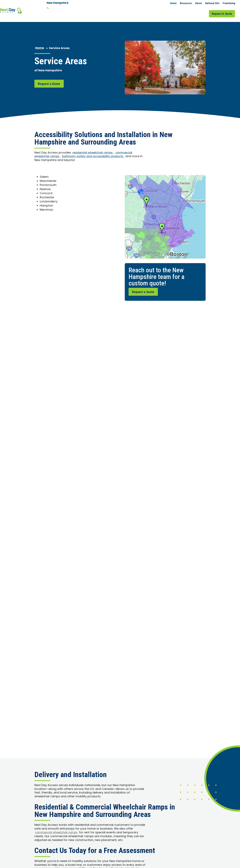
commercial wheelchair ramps (57, 386)
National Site (212, 3)
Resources (186, 3)
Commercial (164, 11)
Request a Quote (49, 78)
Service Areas (184, 11)
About (199, 3)
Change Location (58, 12)
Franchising (229, 3)
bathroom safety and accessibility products (94, 150)
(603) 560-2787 (59, 8)
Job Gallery (201, 11)
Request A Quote (223, 11)
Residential (143, 11)
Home (173, 3)
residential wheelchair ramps (93, 147)
